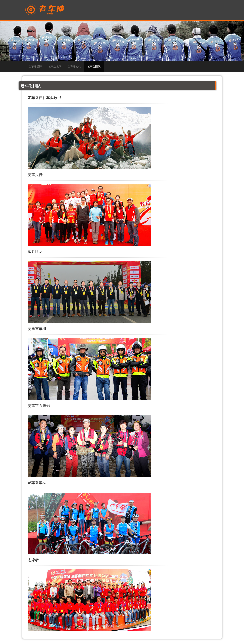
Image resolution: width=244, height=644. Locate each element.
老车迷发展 (55, 66)
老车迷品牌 (35, 66)
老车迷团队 (94, 66)
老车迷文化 (74, 66)
